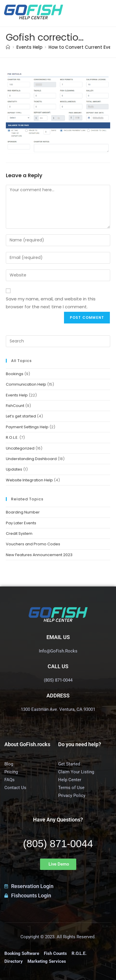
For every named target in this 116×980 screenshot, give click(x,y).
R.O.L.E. (12, 437)
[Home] (8, 47)
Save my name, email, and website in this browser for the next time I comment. (51, 303)
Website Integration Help (29, 480)
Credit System (19, 533)
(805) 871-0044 (58, 844)
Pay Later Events (21, 523)
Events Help (17, 395)
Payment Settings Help (27, 427)
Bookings (15, 374)
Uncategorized (20, 448)
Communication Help (26, 384)
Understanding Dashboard (31, 459)
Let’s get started (21, 416)
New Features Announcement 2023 (39, 555)
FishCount (15, 406)
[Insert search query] (58, 341)
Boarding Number (23, 512)
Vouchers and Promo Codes (33, 544)
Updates (14, 469)
